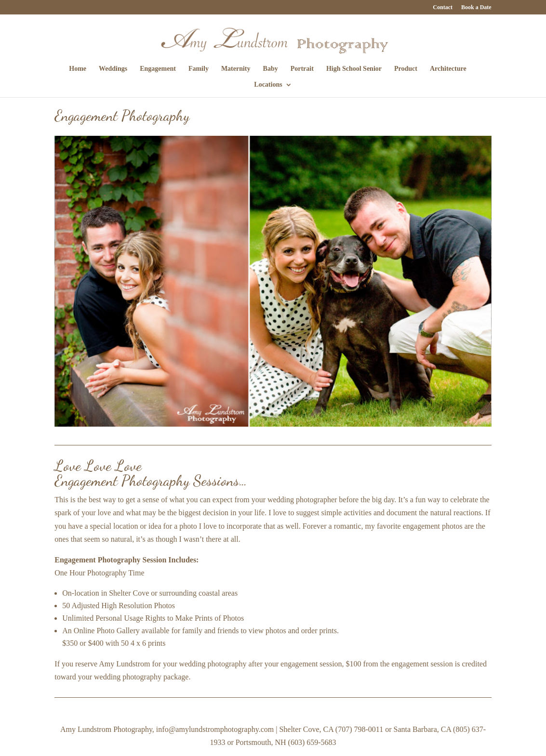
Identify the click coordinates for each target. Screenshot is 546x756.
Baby (271, 69)
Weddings (113, 69)
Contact (443, 7)
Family (199, 69)
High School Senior (354, 69)
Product (406, 69)
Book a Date (476, 7)
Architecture (448, 69)
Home (78, 69)
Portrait (302, 69)
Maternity (236, 69)
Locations (268, 85)
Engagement (158, 69)
